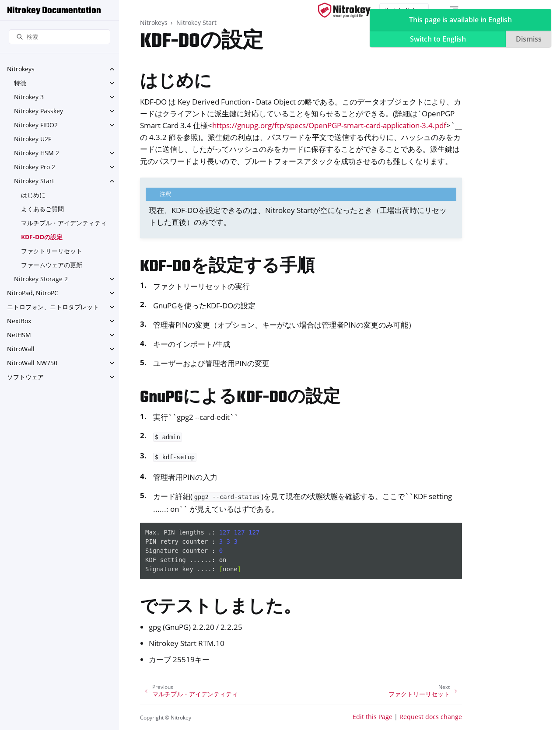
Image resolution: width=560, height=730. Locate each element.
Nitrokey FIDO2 (36, 125)
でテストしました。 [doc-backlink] (220, 608)
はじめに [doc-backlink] (176, 82)
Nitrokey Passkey (38, 111)
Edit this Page (373, 717)
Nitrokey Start (34, 181)
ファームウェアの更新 (52, 265)
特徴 (20, 83)
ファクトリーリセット (52, 251)
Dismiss (529, 39)
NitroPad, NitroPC (33, 293)
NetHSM (19, 335)
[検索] (59, 37)
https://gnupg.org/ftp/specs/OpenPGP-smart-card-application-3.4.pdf (329, 125)
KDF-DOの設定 (42, 237)
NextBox (19, 321)
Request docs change (431, 717)
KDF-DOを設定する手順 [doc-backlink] (227, 267)
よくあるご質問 (42, 209)
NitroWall (21, 349)
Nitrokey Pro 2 (35, 167)
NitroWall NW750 (32, 363)
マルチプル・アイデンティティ (64, 223)
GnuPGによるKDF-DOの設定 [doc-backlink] (240, 398)
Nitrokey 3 (29, 97)
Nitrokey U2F (33, 139)
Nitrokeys (21, 69)
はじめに (33, 195)
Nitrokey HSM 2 (37, 153)
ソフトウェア (25, 377)
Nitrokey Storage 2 (41, 279)
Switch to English (438, 39)
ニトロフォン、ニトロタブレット (53, 307)
